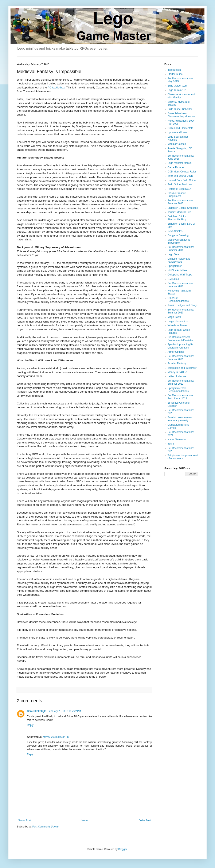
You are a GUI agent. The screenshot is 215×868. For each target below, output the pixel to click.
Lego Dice (173, 254)
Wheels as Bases (177, 325)
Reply (30, 725)
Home (85, 821)
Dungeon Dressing (178, 235)
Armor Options (176, 352)
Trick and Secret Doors (180, 176)
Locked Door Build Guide (182, 180)
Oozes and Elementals (180, 128)
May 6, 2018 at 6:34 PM (56, 737)
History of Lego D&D (179, 189)
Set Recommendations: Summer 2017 (181, 202)
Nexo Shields (175, 231)
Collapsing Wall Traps (180, 275)
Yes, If (171, 444)
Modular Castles (177, 144)
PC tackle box (56, 87)
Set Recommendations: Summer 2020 (181, 311)
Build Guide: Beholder (180, 109)
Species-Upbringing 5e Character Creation (180, 346)
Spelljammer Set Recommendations (178, 390)
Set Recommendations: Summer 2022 (181, 382)
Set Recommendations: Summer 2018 (181, 248)
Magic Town (174, 317)
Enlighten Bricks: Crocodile (183, 208)
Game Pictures (176, 167)
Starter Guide (175, 74)
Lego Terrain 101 (177, 90)
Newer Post (24, 821)
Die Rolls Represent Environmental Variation (181, 339)
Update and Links (177, 132)
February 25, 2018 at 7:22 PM (64, 711)
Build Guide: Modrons (180, 184)
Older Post (145, 821)
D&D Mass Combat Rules (182, 172)
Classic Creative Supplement (177, 195)
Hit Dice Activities (177, 270)
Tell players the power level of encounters (183, 457)
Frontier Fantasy (177, 363)
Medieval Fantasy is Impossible (179, 241)
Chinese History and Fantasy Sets (179, 260)
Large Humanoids (178, 321)
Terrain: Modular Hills (179, 212)
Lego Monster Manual (180, 163)
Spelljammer (175, 266)
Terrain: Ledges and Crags (182, 305)
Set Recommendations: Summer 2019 (181, 285)
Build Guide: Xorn (177, 86)
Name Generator (177, 439)
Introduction (174, 70)
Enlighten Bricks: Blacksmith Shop (177, 218)
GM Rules (173, 279)
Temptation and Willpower (182, 368)
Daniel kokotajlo (37, 711)
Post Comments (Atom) (45, 827)
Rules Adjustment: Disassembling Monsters (181, 115)
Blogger (123, 849)
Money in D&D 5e (177, 372)
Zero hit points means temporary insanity (180, 419)
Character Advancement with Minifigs (181, 96)
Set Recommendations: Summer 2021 (181, 358)
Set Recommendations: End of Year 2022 (181, 397)
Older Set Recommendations (178, 300)
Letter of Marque (177, 376)
